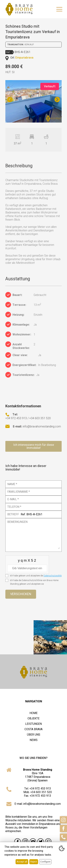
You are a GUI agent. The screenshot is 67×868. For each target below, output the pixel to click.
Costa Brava (33, 729)
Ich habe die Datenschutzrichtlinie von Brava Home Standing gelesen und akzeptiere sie (34, 582)
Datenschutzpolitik (53, 576)
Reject (34, 862)
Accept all (22, 862)
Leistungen (33, 724)
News (34, 740)
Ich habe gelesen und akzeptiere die (36, 576)
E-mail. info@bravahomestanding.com (38, 804)
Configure (45, 862)
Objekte (33, 719)
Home (33, 713)
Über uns (34, 735)
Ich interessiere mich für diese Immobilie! (34, 446)
